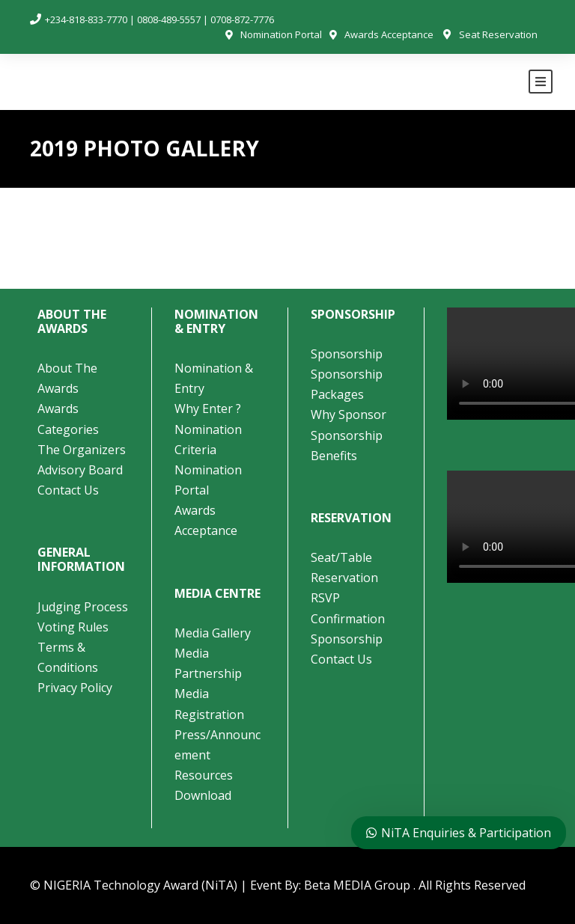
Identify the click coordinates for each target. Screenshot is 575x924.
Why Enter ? (208, 409)
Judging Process (83, 607)
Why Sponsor (349, 414)
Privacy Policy (75, 688)
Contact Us (68, 490)
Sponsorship (347, 354)
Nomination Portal (281, 34)
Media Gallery (213, 633)
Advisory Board (80, 470)
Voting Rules (73, 627)
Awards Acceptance (389, 34)
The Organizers (82, 450)
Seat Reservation (498, 34)
